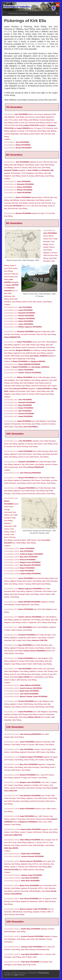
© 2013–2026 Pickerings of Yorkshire (20, 973)
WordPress (9, 975)
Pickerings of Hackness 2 (37, 44)
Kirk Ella (8, 32)
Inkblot (21, 975)
